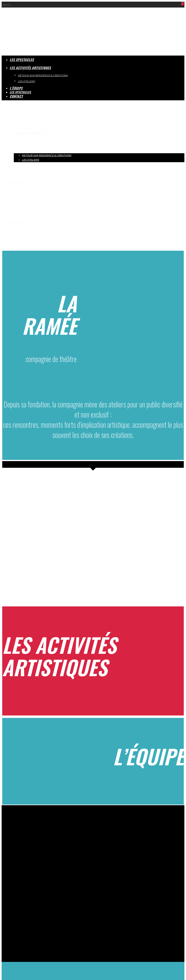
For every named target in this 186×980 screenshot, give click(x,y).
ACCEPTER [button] (9, 928)
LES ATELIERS (30, 160)
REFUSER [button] (24, 928)
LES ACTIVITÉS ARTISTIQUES (28, 133)
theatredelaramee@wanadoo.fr (22, 860)
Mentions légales (40, 907)
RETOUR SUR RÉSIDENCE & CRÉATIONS (47, 155)
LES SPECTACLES (22, 60)
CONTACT (16, 223)
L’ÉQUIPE (16, 182)
